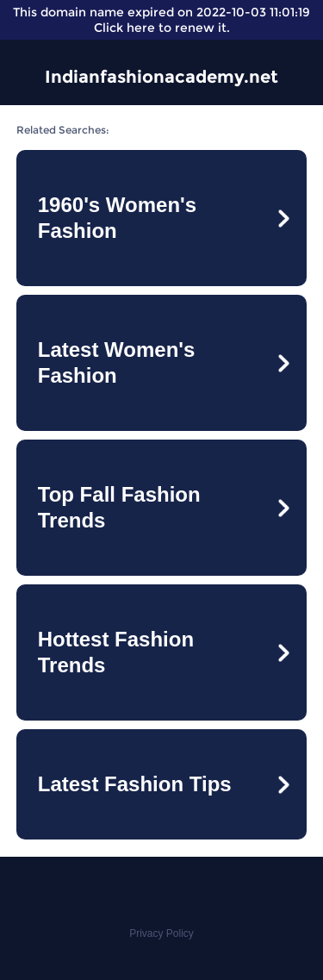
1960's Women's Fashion (117, 218)
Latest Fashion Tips (135, 784)
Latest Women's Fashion (117, 362)
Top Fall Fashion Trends (119, 507)
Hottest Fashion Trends (116, 652)
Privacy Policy (161, 933)
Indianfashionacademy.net (161, 77)
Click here (124, 28)
